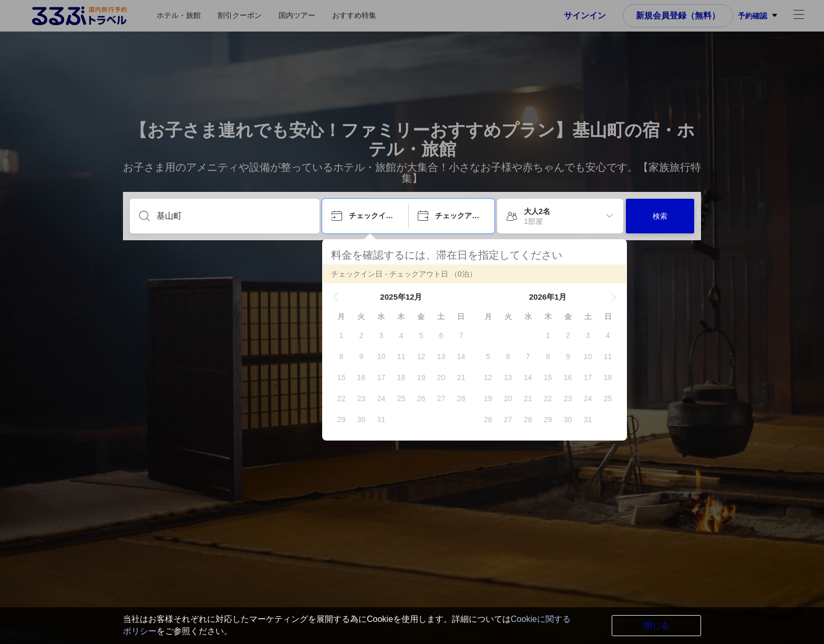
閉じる (656, 625)
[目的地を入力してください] (233, 216)
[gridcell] (341, 335)
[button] (336, 297)
